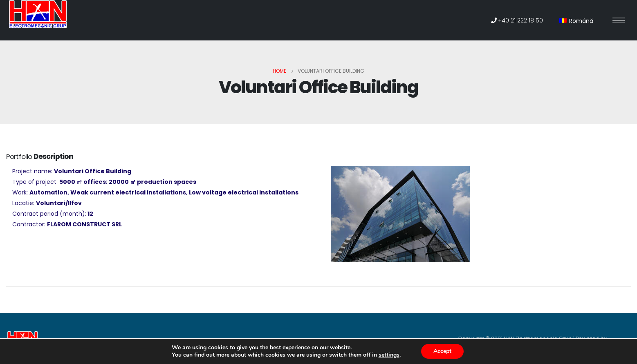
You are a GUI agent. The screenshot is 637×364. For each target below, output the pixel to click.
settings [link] (389, 355)
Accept (442, 351)
